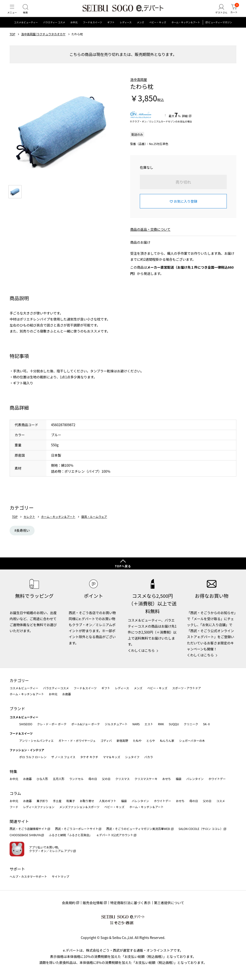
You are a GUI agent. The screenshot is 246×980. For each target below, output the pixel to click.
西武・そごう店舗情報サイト (28, 829)
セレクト (29, 524)
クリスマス (123, 779)
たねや (137, 741)
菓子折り (42, 801)
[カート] (233, 13)
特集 (13, 771)
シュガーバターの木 (192, 741)
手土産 (57, 801)
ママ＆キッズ (112, 757)
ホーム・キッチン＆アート (186, 30)
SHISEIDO (26, 724)
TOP (12, 42)
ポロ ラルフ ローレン (33, 757)
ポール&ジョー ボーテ (86, 724)
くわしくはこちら (141, 650)
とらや (151, 741)
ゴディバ (106, 741)
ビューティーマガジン (220, 30)
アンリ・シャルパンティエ (36, 741)
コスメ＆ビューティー (26, 30)
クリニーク (191, 724)
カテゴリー (19, 680)
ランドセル (76, 779)
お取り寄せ (87, 801)
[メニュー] (13, 13)
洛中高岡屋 (139, 87)
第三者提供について (169, 903)
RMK (161, 724)
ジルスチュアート (116, 724)
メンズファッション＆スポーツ (80, 807)
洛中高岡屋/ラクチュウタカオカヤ (43, 42)
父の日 (106, 779)
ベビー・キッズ (158, 30)
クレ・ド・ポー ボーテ (52, 724)
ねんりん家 (167, 741)
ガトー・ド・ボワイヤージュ (77, 741)
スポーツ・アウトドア (187, 688)
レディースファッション (39, 807)
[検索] (29, 13)
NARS (136, 724)
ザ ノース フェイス (63, 757)
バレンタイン (195, 779)
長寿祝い (23, 538)
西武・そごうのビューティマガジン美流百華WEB (138, 829)
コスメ (221, 801)
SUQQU (174, 724)
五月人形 (59, 779)
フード (14, 807)
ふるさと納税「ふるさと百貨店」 (70, 835)
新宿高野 (122, 741)
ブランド (17, 708)
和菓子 (71, 801)
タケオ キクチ (89, 757)
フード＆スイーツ (92, 30)
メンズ (141, 30)
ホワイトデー (217, 779)
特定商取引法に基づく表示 (130, 903)
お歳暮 (67, 694)
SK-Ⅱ (207, 724)
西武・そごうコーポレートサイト (77, 829)
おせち (166, 779)
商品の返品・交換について (150, 237)
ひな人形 (42, 779)
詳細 (185, 123)
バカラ (149, 757)
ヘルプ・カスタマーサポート (28, 876)
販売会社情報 (93, 903)
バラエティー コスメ (54, 30)
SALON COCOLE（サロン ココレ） (201, 829)
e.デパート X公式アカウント (115, 835)
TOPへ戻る (123, 566)
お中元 (74, 30)
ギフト (111, 30)
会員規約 (68, 903)
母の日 (93, 779)
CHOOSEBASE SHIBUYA (25, 835)
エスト (149, 724)
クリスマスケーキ (146, 779)
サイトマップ (61, 876)
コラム (15, 793)
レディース (126, 30)
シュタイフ (132, 757)
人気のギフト (108, 801)
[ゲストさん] (218, 13)
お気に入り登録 (185, 209)
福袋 (178, 779)
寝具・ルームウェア (94, 524)
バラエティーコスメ (56, 688)
